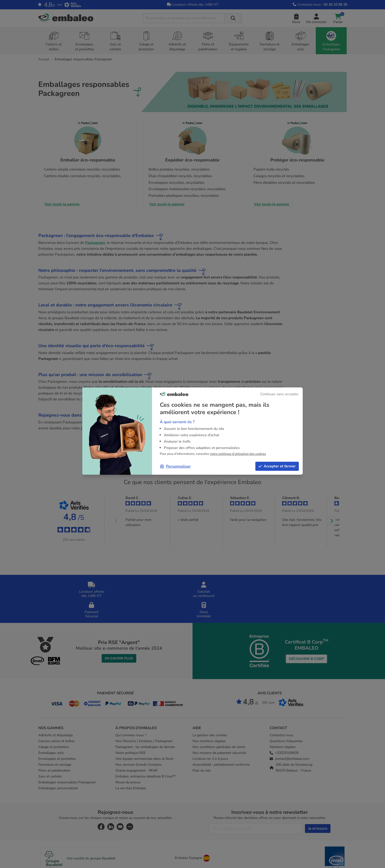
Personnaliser (175, 466)
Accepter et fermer (277, 466)
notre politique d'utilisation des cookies (238, 454)
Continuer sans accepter (279, 394)
